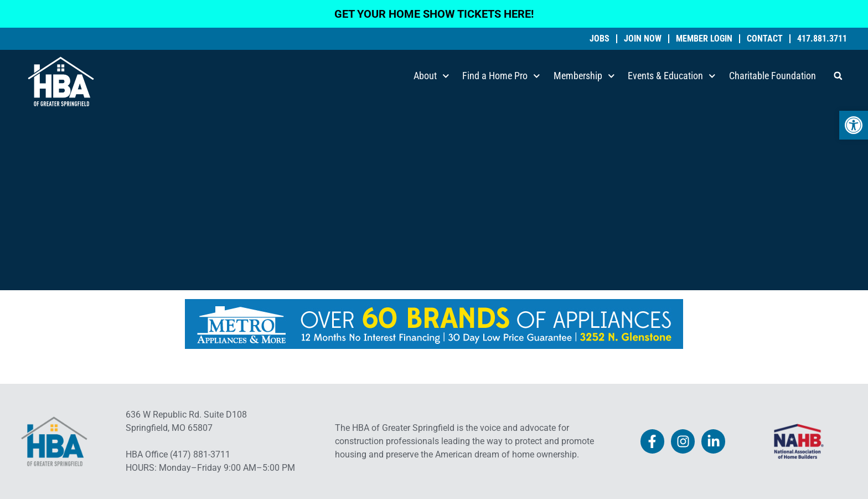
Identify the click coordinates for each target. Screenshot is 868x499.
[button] (838, 76)
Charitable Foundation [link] (773, 76)
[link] (854, 125)
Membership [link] (584, 76)
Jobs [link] (600, 39)
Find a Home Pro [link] (501, 76)
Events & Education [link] (672, 76)
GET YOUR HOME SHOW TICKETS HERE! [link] (434, 14)
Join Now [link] (643, 39)
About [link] (432, 76)
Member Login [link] (704, 39)
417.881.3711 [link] (822, 39)
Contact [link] (765, 39)
